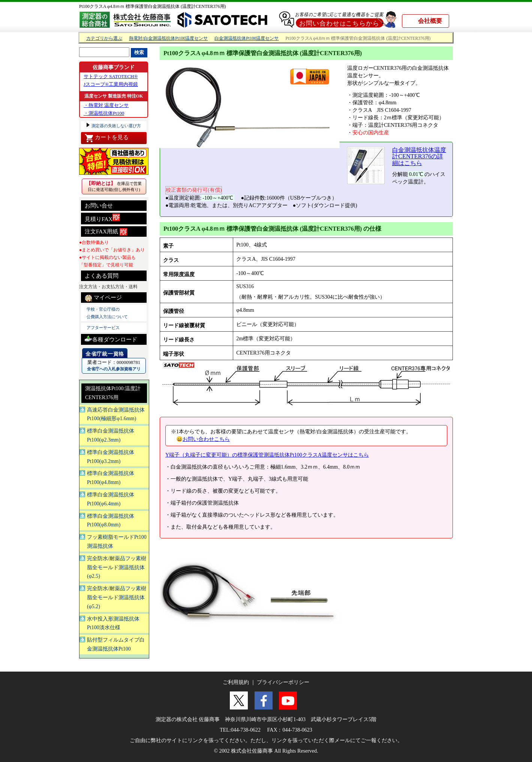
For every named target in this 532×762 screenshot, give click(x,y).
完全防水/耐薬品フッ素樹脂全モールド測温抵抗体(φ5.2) (117, 597)
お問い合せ (99, 206)
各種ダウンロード (111, 339)
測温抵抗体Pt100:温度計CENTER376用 (113, 393)
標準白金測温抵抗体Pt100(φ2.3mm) (111, 435)
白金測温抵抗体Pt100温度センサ (247, 38)
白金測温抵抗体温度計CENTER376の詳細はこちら (419, 156)
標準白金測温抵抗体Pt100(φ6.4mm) (111, 499)
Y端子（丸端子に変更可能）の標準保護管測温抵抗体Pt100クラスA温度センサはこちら (267, 455)
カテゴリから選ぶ (104, 38)
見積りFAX (102, 218)
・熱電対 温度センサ (106, 105)
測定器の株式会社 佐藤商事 (188, 719)
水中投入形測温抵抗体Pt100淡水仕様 (113, 623)
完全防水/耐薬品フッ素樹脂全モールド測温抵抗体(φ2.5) (117, 567)
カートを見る (107, 138)
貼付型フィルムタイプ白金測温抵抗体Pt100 (116, 644)
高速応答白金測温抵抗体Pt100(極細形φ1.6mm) (116, 414)
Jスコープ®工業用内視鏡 (111, 84)
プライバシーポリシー (283, 682)
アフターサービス (103, 328)
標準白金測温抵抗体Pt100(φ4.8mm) (111, 478)
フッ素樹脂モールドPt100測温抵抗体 (117, 542)
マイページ (103, 298)
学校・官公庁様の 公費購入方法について (107, 313)
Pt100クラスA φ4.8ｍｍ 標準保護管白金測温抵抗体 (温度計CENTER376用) (153, 6)
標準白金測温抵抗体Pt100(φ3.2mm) (111, 457)
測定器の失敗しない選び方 (116, 126)
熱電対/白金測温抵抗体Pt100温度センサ (168, 38)
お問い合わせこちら (206, 439)
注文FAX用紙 (106, 232)
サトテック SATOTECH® (111, 76)
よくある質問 (102, 276)
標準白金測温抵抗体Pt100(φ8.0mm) (111, 521)
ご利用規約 (236, 682)
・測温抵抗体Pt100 (104, 113)
